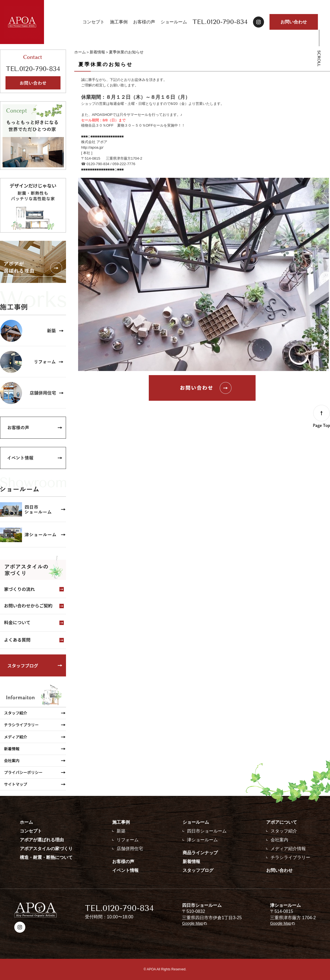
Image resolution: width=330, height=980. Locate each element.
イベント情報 (125, 870)
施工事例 (119, 22)
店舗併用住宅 (130, 849)
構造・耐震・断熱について (46, 857)
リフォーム (128, 840)
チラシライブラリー (290, 857)
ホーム (80, 52)
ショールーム (174, 22)
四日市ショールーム (207, 831)
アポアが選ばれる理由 (42, 840)
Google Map (193, 923)
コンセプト (94, 22)
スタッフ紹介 (284, 831)
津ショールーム (202, 840)
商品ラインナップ (200, 853)
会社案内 (279, 840)
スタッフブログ (198, 870)
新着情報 (97, 52)
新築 (121, 831)
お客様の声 (144, 22)
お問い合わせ (294, 22)
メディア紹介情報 (288, 849)
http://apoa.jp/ (92, 147)
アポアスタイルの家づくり (46, 849)
